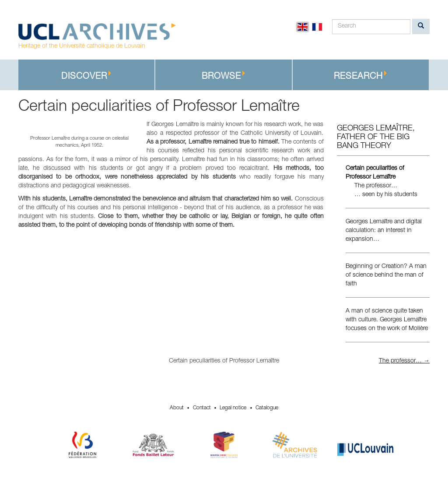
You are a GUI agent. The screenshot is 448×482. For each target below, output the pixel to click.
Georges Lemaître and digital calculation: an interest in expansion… (384, 231)
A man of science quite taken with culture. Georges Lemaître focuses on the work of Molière (387, 320)
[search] (421, 26)
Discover (86, 76)
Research (360, 76)
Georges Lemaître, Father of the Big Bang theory (376, 137)
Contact (202, 408)
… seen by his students (386, 195)
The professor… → (404, 361)
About (177, 408)
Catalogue (267, 408)
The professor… (376, 186)
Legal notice (233, 408)
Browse (224, 76)
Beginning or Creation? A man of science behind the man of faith (386, 275)
